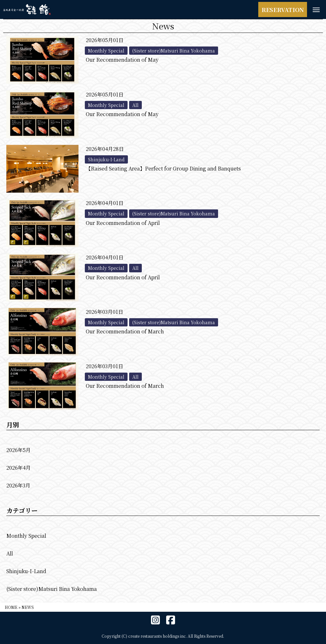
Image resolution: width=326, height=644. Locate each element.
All (10, 553)
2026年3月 (18, 485)
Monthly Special (26, 536)
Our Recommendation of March (125, 331)
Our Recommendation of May (122, 60)
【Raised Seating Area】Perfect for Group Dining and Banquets (163, 168)
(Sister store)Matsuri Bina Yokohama (52, 589)
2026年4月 (19, 468)
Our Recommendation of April (123, 223)
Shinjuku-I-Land (26, 571)
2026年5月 (19, 450)
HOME (11, 607)
